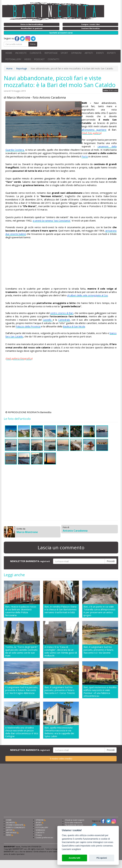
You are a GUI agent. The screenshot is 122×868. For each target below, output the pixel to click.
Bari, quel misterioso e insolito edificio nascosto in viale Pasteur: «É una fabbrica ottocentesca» (100, 691)
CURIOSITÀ (36, 53)
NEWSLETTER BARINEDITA (30, 561)
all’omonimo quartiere (94, 130)
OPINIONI (76, 53)
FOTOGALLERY (13, 59)
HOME (9, 53)
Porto (85, 156)
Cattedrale (64, 320)
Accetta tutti (74, 858)
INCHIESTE (21, 53)
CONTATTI (53, 59)
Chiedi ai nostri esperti (75, 820)
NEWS (9, 835)
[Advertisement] (61, 265)
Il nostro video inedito (61, 759)
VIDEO (28, 59)
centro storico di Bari (62, 313)
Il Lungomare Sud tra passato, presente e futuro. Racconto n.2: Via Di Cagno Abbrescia (22, 690)
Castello (48, 320)
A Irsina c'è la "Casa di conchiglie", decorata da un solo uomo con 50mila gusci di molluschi (61, 651)
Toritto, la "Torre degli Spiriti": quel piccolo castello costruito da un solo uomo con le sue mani (22, 651)
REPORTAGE (51, 53)
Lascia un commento (61, 547)
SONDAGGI (40, 830)
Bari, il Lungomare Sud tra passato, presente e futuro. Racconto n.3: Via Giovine (99, 650)
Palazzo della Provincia (28, 326)
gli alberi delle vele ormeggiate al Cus (88, 295)
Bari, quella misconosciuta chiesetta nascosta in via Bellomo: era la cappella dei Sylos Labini (59, 732)
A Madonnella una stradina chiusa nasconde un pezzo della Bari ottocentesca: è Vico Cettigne (22, 732)
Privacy (39, 835)
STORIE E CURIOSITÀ (15, 825)
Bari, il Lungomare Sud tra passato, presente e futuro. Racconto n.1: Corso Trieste (60, 690)
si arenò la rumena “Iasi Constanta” (52, 221)
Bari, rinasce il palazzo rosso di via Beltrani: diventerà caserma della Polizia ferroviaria (21, 611)
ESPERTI (111, 53)
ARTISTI (89, 53)
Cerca (33, 44)
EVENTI (100, 53)
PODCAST (39, 59)
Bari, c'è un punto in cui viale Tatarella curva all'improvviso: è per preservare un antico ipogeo (100, 611)
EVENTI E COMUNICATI (16, 827)
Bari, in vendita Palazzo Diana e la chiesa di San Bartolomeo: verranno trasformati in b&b (61, 609)
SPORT (64, 53)
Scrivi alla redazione (74, 822)
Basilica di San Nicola (74, 326)
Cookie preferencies (44, 837)
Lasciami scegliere (71, 849)
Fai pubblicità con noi (74, 825)
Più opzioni (102, 858)
